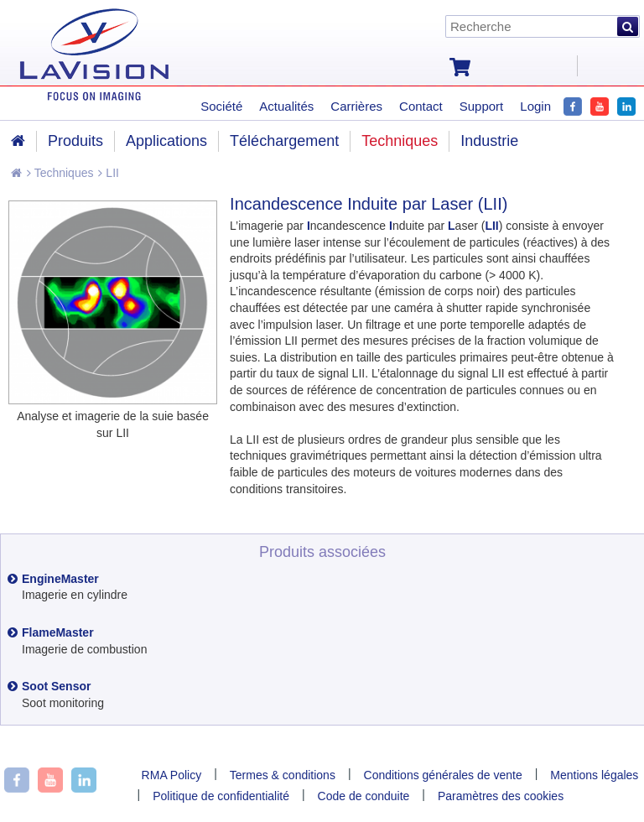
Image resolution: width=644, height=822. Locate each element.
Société (221, 106)
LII (108, 173)
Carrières (356, 106)
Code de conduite (364, 796)
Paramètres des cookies (501, 796)
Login (535, 106)
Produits (75, 141)
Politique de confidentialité (221, 796)
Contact (421, 106)
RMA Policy (172, 775)
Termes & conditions (283, 775)
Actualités (286, 106)
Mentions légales (594, 775)
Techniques (60, 173)
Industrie (489, 141)
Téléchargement (284, 141)
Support (482, 106)
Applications (166, 141)
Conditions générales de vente (443, 775)
